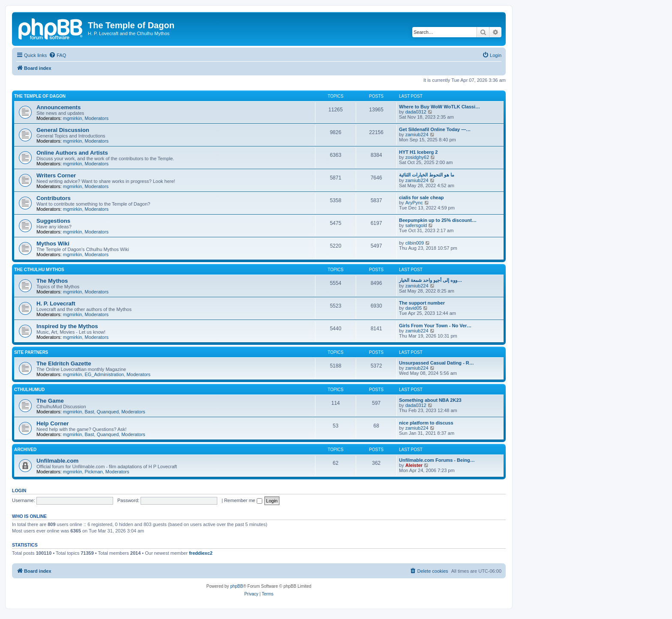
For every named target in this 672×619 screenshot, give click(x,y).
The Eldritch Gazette (64, 363)
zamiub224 (417, 135)
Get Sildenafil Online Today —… (435, 129)
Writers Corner (56, 175)
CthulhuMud (29, 390)
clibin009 (415, 243)
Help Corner (52, 423)
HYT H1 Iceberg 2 (418, 152)
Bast (90, 412)
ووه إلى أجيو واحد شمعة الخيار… (430, 280)
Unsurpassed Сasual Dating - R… (436, 363)
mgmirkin (73, 118)
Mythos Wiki (53, 244)
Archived (25, 450)
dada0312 (416, 112)
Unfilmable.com (57, 461)
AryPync (414, 203)
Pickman (94, 472)
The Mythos (52, 281)
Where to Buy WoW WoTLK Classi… (439, 107)
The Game (50, 401)
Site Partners (31, 352)
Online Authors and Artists (72, 153)
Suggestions (53, 221)
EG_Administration (105, 374)
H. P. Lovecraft (56, 304)
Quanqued (108, 412)
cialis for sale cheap (421, 197)
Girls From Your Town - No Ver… (435, 326)
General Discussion (63, 130)
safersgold (416, 225)
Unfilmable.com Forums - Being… (437, 460)
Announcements (58, 107)
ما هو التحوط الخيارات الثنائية (427, 175)
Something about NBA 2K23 (430, 400)
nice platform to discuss (426, 423)
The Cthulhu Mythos (39, 270)
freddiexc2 (201, 553)
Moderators (97, 118)
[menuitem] (57, 55)
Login (19, 490)
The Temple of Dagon (40, 96)
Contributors (54, 198)
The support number (422, 303)
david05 (414, 308)
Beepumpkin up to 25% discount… (438, 220)
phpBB (237, 586)
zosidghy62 (417, 157)
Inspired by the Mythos (67, 326)
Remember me (243, 500)
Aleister (414, 465)
